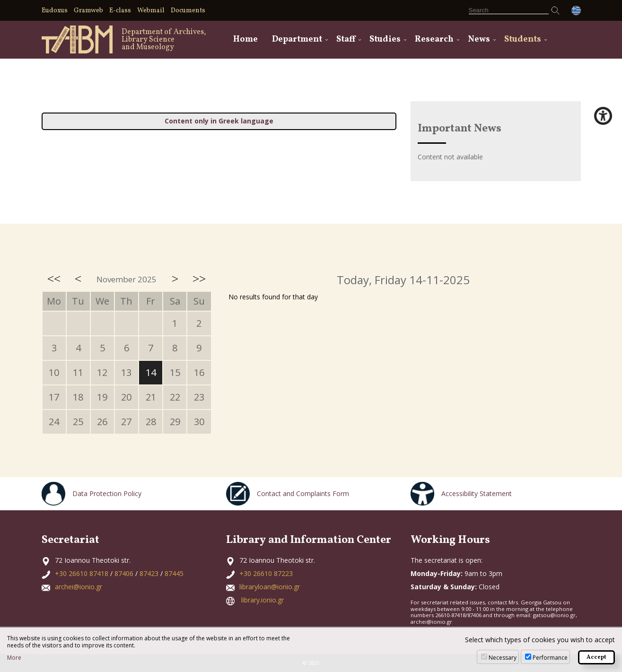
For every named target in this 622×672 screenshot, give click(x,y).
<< (54, 279)
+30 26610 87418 (82, 573)
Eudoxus (55, 11)
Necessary (503, 658)
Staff (346, 39)
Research (434, 39)
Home (245, 39)
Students (523, 39)
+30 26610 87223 (266, 573)
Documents (188, 11)
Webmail (151, 11)
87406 (124, 573)
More (14, 658)
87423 (149, 573)
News (479, 39)
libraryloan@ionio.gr (270, 587)
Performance (550, 658)
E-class (120, 11)
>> (199, 279)
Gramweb (88, 11)
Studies (385, 39)
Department (297, 39)
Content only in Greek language (219, 121)
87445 (174, 573)
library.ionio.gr (263, 600)
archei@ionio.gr (79, 587)
